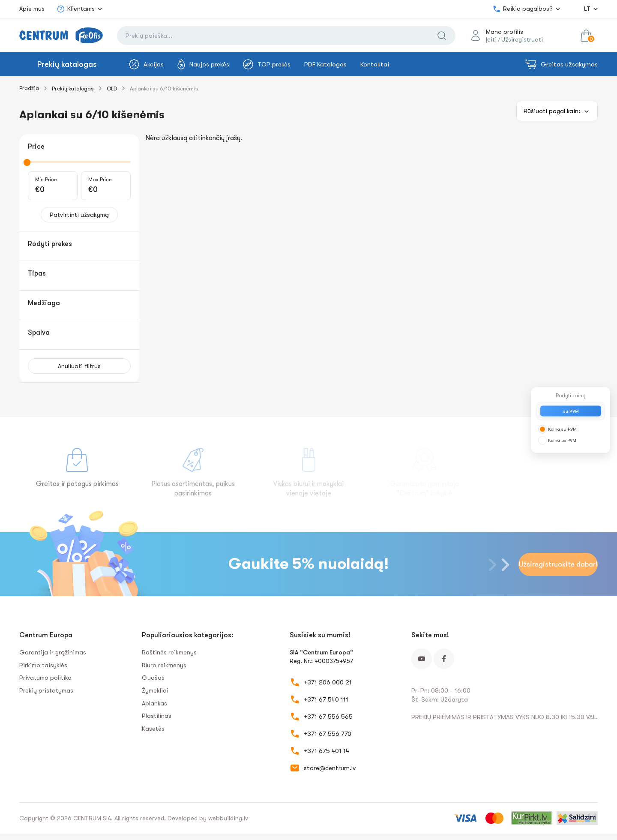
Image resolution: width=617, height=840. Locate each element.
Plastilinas (157, 716)
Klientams (76, 9)
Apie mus (32, 9)
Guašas (153, 678)
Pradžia (29, 88)
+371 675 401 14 (326, 751)
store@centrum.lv (330, 768)
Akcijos (146, 64)
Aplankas (154, 703)
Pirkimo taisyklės (43, 665)
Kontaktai (375, 64)
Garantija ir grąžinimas (53, 652)
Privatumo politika (45, 678)
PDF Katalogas (325, 64)
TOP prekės (267, 64)
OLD (112, 88)
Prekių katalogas (67, 64)
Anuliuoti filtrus (79, 366)
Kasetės (153, 729)
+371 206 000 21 (328, 682)
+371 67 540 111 (326, 699)
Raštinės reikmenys (169, 652)
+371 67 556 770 (328, 734)
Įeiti (491, 39)
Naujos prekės (203, 64)
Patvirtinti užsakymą (79, 215)
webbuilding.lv (228, 818)
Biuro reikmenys (164, 665)
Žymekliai (155, 690)
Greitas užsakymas (561, 64)
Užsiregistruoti (522, 39)
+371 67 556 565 (328, 717)
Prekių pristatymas (46, 690)
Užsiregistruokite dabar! (558, 564)
